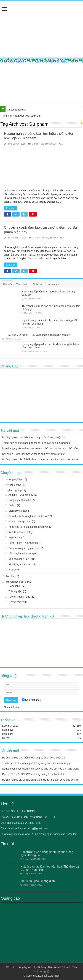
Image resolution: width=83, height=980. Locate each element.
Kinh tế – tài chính (18, 532)
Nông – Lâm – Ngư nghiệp (23, 543)
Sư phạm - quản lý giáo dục (43, 144)
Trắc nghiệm (15, 591)
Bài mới (7, 284)
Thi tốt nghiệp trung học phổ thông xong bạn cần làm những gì (37, 443)
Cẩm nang (14, 586)
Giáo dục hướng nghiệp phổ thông (28, 516)
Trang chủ (6, 116)
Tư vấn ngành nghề (19, 597)
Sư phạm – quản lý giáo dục (24, 548)
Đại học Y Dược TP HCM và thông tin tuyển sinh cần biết (39, 335)
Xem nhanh (54, 284)
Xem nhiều (22, 284)
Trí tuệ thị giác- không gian (38, 881)
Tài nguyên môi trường (21, 554)
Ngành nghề (13, 490)
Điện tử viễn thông (19, 511)
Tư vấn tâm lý (16, 602)
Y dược (13, 570)
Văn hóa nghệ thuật (19, 559)
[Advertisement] (41, 395)
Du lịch (12, 505)
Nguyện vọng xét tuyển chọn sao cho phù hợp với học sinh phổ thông (41, 448)
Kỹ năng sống (14, 485)
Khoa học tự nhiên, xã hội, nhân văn (29, 527)
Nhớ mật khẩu (32, 700)
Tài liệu (10, 576)
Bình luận (38, 284)
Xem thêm (10, 208)
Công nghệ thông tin (20, 500)
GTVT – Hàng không (20, 521)
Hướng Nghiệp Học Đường (31, 967)
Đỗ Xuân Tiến (69, 967)
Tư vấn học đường (16, 582)
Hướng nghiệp (14, 479)
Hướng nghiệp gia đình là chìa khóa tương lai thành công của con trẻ (40, 459)
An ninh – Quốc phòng (21, 495)
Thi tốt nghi (13, 110)
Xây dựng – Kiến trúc (20, 564)
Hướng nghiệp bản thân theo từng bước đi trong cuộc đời (34, 437)
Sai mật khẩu (11, 707)
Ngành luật (15, 537)
